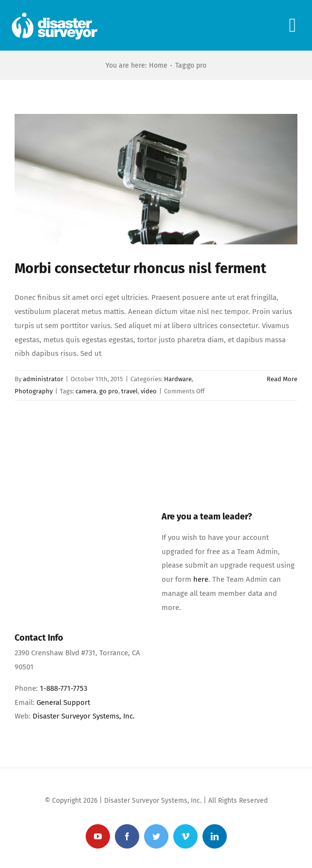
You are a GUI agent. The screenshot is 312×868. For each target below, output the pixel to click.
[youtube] (98, 836)
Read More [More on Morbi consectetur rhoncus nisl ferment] (282, 379)
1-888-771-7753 (64, 688)
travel (129, 391)
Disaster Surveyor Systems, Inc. (84, 716)
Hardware (178, 379)
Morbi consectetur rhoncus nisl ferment (140, 268)
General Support (63, 702)
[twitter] (156, 836)
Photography (34, 391)
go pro (109, 391)
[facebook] (127, 836)
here (201, 579)
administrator (43, 379)
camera (86, 391)
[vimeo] (185, 836)
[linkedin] (215, 836)
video (149, 391)
